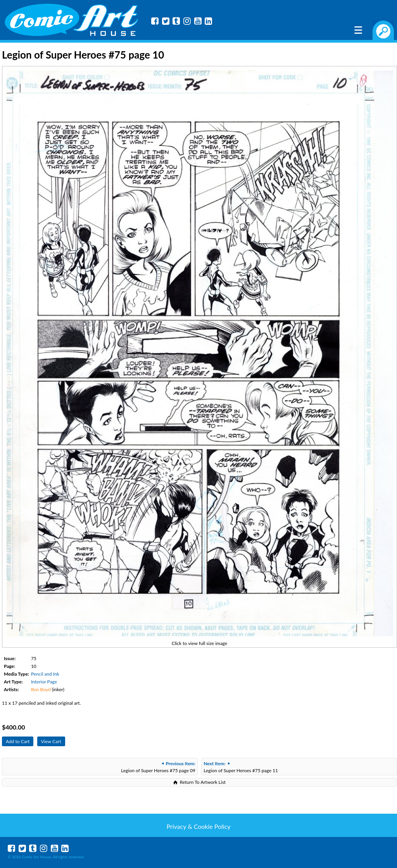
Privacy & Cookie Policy (198, 826)
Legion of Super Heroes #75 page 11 (241, 767)
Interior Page (44, 682)
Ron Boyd (41, 689)
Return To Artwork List (203, 782)
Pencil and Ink (45, 674)
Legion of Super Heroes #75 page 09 (158, 767)
